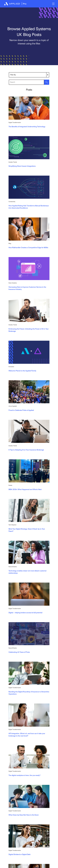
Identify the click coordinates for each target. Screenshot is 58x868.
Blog (25, 4)
